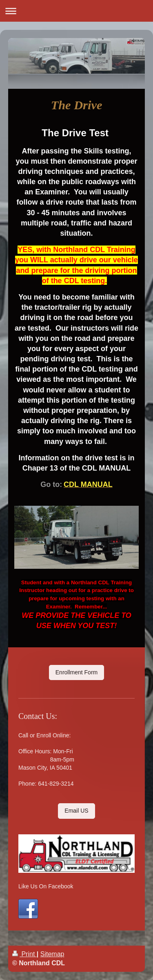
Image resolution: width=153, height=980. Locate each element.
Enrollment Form (76, 672)
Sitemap (52, 954)
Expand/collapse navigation (76, 11)
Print (24, 954)
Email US (76, 811)
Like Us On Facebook (46, 886)
